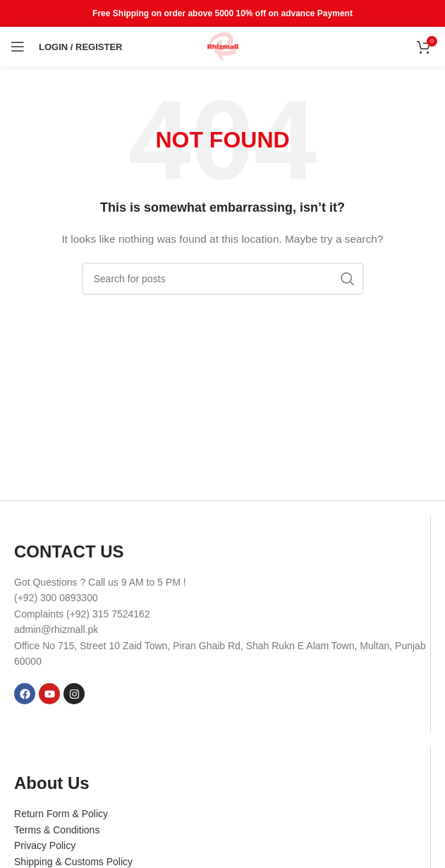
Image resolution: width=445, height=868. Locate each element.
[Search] (223, 279)
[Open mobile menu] (18, 47)
